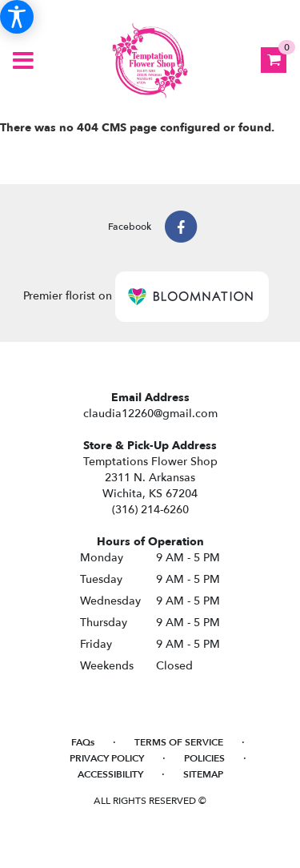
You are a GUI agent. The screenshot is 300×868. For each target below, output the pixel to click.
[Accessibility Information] (17, 17)
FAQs (83, 742)
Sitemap (203, 774)
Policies (204, 758)
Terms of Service (179, 742)
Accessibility (110, 774)
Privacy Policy (107, 758)
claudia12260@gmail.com (150, 414)
